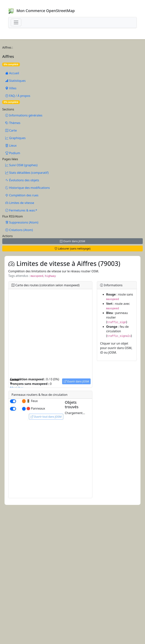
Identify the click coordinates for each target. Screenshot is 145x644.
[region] (50, 333)
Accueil (12, 73)
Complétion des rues (22, 195)
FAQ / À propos (18, 96)
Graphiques (15, 138)
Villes (11, 88)
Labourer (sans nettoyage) (72, 248)
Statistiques (15, 81)
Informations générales (24, 115)
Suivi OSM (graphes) (21, 165)
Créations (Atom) (19, 230)
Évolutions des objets (22, 180)
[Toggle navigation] (16, 22)
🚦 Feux (30, 401)
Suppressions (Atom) (22, 222)
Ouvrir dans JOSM (72, 241)
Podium (13, 153)
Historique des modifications (28, 188)
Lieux (11, 145)
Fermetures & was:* (21, 210)
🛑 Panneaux (34, 409)
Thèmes (13, 123)
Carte (11, 130)
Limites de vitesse (20, 203)
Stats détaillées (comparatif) (27, 173)
